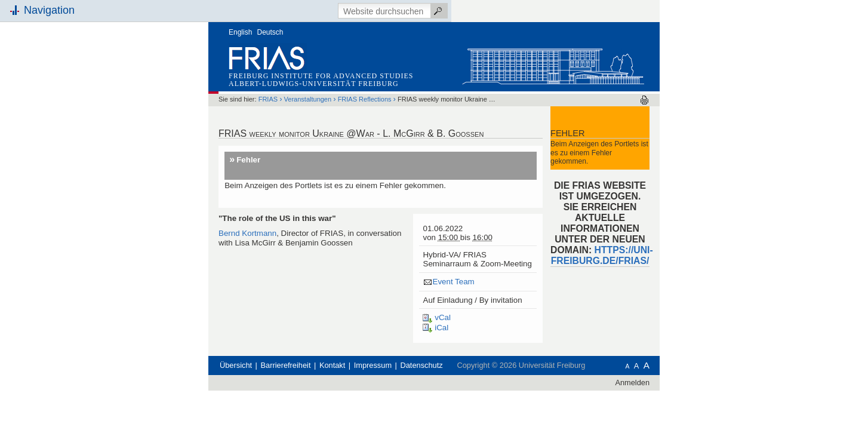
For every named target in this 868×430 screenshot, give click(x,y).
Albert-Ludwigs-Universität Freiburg (388, 62)
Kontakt (406, 355)
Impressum (447, 355)
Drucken (718, 78)
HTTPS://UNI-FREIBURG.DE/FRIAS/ (676, 233)
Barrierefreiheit (360, 355)
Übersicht (310, 355)
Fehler (322, 138)
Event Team (527, 259)
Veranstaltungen (382, 77)
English (314, 10)
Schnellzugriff (163, 136)
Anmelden (706, 372)
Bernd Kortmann (321, 211)
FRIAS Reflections (439, 77)
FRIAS (342, 77)
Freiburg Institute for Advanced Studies (395, 54)
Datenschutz (496, 355)
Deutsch (344, 10)
